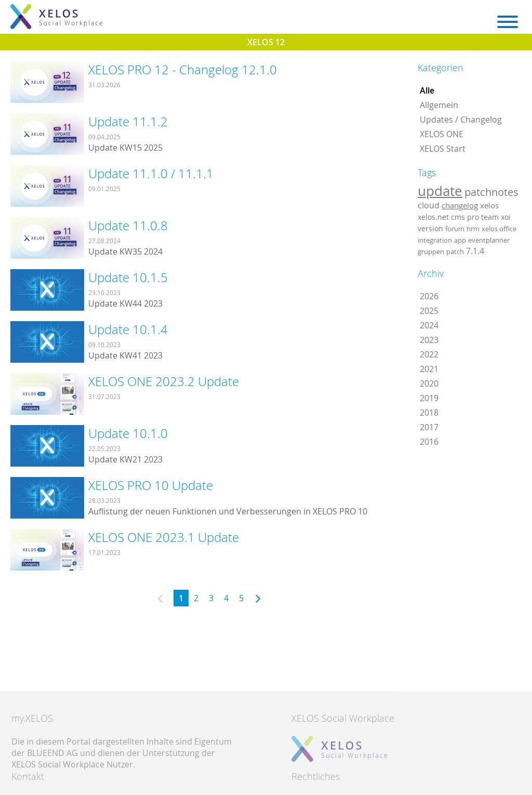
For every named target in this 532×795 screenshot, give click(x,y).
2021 (429, 369)
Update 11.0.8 (128, 226)
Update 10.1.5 (128, 277)
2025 (429, 311)
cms (458, 217)
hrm (473, 229)
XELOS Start (443, 149)
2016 (429, 442)
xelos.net (433, 217)
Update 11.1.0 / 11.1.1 (151, 174)
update (440, 191)
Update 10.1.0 (128, 433)
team (490, 217)
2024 (429, 325)
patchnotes (491, 192)
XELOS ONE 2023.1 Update (164, 537)
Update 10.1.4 (128, 329)
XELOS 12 (266, 42)
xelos (489, 206)
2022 (429, 354)
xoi (506, 217)
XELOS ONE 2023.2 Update (164, 381)
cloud (429, 205)
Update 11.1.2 (128, 122)
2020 (429, 383)
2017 (429, 427)
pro (473, 217)
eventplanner (489, 240)
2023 (429, 340)
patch (455, 251)
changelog (460, 206)
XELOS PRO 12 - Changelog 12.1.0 (183, 70)
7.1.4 (475, 251)
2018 (429, 413)
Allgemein (439, 105)
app (460, 240)
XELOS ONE (442, 134)
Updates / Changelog (461, 120)
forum (455, 229)
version (430, 229)
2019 (429, 398)
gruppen (431, 251)
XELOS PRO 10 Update (151, 485)
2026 (429, 296)
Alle (427, 90)
